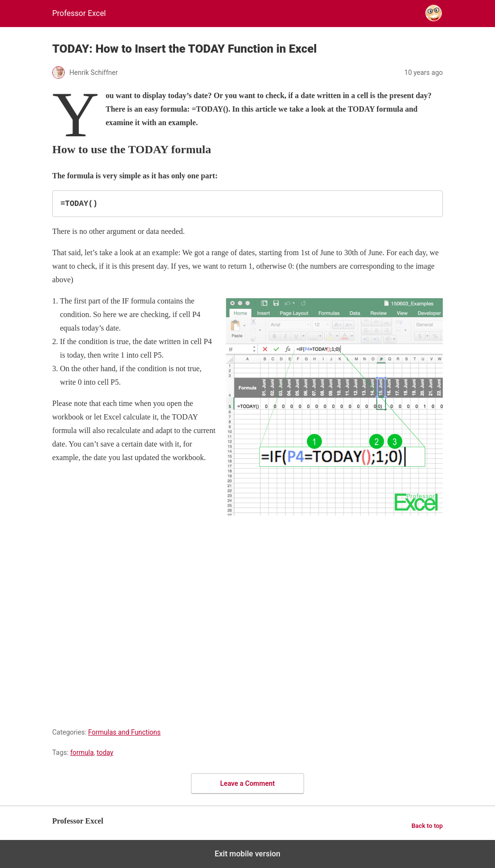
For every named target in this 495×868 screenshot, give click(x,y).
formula (82, 752)
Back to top (427, 826)
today (105, 752)
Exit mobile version (247, 854)
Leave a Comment (248, 783)
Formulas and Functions (124, 732)
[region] (247, 616)
